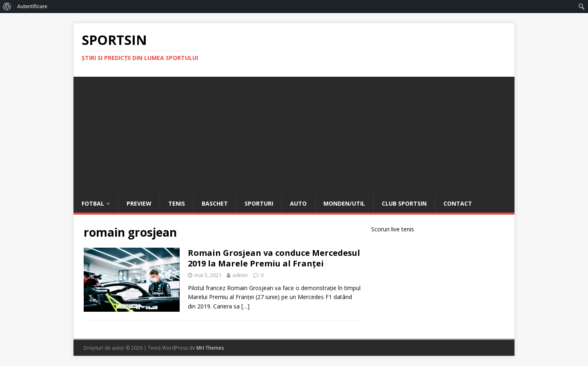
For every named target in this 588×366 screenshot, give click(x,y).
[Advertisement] (294, 134)
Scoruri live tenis (393, 229)
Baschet (215, 203)
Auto (298, 203)
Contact (458, 203)
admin (240, 275)
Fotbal (93, 203)
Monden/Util (344, 203)
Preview (139, 203)
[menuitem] (7, 7)
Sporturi (259, 203)
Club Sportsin (404, 203)
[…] (245, 306)
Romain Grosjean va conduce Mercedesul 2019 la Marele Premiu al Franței (274, 258)
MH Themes (210, 348)
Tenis (177, 203)
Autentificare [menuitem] (32, 6)
